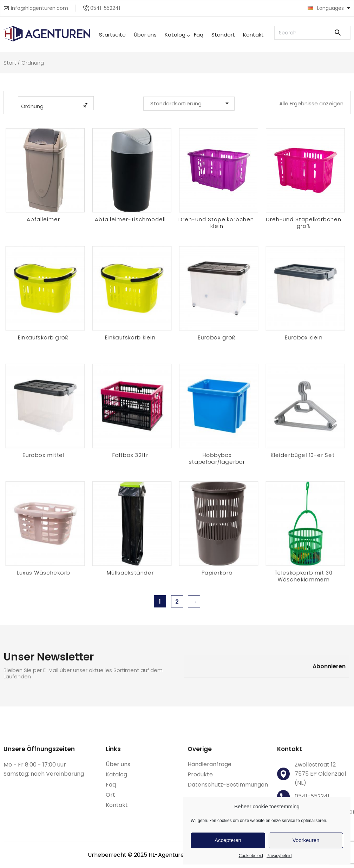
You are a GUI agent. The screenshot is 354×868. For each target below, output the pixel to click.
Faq (199, 35)
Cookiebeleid (251, 856)
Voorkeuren (306, 840)
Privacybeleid (279, 856)
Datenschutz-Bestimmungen (228, 785)
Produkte (200, 774)
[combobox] (56, 103)
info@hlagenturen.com (40, 8)
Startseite (112, 35)
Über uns (145, 35)
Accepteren (228, 840)
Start (10, 63)
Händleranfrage (209, 764)
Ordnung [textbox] (54, 106)
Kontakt (253, 35)
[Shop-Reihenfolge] (189, 104)
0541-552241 (105, 8)
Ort (110, 795)
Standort (223, 35)
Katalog (175, 35)
